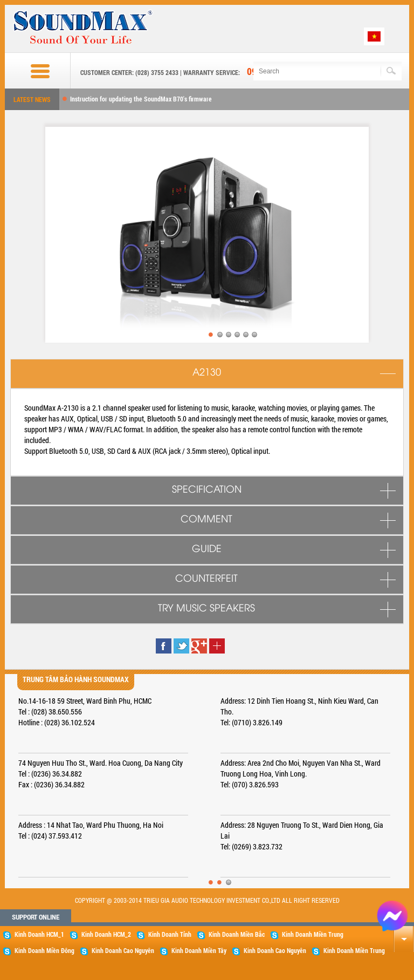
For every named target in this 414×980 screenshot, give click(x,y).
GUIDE (207, 549)
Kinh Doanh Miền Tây (193, 951)
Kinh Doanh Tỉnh (164, 935)
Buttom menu (30, 71)
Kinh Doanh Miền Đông (39, 951)
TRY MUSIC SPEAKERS (206, 609)
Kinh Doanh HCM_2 (100, 935)
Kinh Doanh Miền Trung (307, 935)
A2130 (207, 373)
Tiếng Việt (374, 36)
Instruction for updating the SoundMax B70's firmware (141, 99)
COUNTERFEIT (206, 579)
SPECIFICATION (207, 490)
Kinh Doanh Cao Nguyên (117, 951)
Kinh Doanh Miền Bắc (231, 935)
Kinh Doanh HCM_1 (33, 935)
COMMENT (206, 520)
